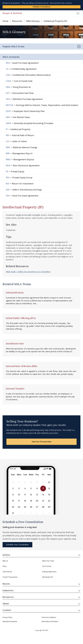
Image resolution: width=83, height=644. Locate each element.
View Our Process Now (41, 442)
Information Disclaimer (50, 621)
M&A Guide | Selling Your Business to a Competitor (28, 272)
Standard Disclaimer (10, 621)
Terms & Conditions (49, 617)
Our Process (47, 566)
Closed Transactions (10, 577)
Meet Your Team (48, 561)
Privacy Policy (7, 617)
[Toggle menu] (78, 13)
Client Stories (7, 572)
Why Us (5, 561)
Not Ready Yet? (48, 577)
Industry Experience (49, 572)
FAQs (4, 566)
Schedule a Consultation (42, 7)
